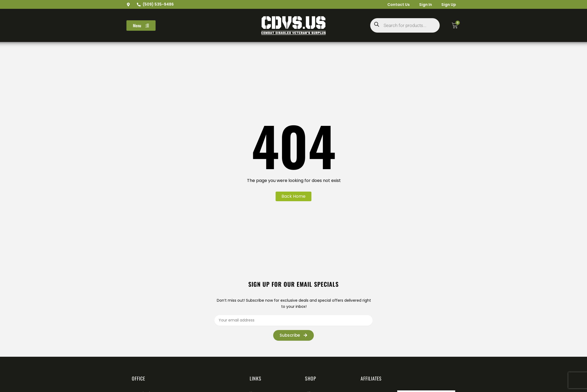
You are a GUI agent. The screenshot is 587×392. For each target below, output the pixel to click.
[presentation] (391, 337)
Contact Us (395, 5)
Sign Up (448, 5)
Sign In (423, 5)
